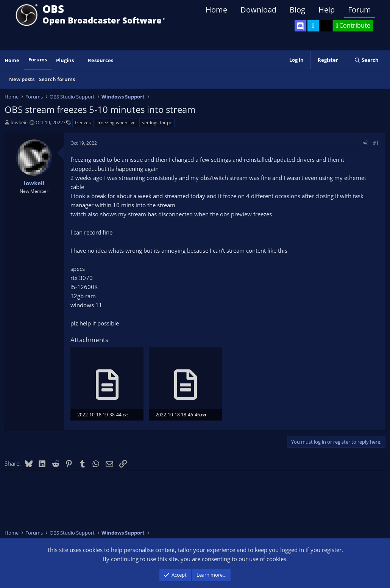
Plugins (65, 60)
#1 (376, 143)
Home (216, 10)
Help (327, 10)
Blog (297, 10)
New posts (22, 79)
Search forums (57, 79)
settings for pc (157, 123)
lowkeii (18, 122)
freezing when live (116, 123)
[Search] (366, 60)
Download (258, 10)
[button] (79, 60)
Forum (360, 10)
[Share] (365, 143)
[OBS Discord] (300, 26)
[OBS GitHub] (326, 26)
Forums (38, 59)
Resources (101, 60)
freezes (83, 123)
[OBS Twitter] (313, 26)
